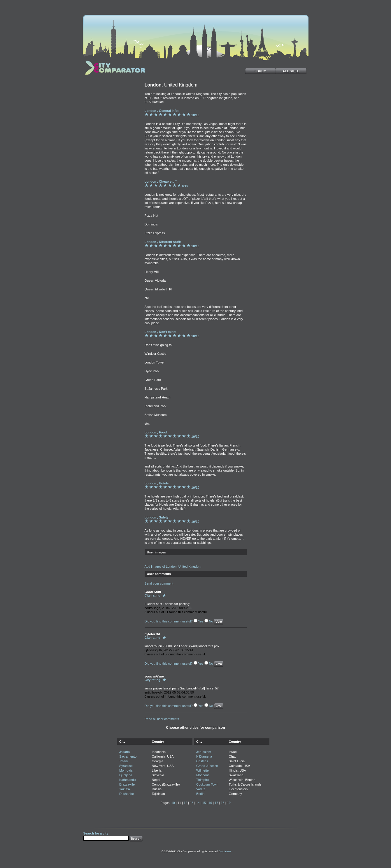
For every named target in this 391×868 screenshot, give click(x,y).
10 (173, 803)
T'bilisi (124, 761)
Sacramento (128, 756)
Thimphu (202, 780)
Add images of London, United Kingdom (173, 567)
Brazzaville (127, 784)
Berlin (200, 794)
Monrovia (126, 770)
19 (229, 803)
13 (192, 803)
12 (185, 803)
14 (198, 803)
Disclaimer (225, 851)
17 (216, 803)
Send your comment (159, 583)
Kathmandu (127, 780)
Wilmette (202, 770)
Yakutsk (125, 789)
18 (222, 803)
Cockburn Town (207, 784)
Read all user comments (162, 719)
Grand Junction (207, 766)
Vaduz (201, 789)
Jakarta (125, 752)
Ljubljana (126, 775)
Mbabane (203, 775)
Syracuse (126, 766)
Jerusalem (204, 752)
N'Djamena (204, 756)
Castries (202, 761)
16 (210, 803)
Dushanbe (127, 794)
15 (204, 803)
